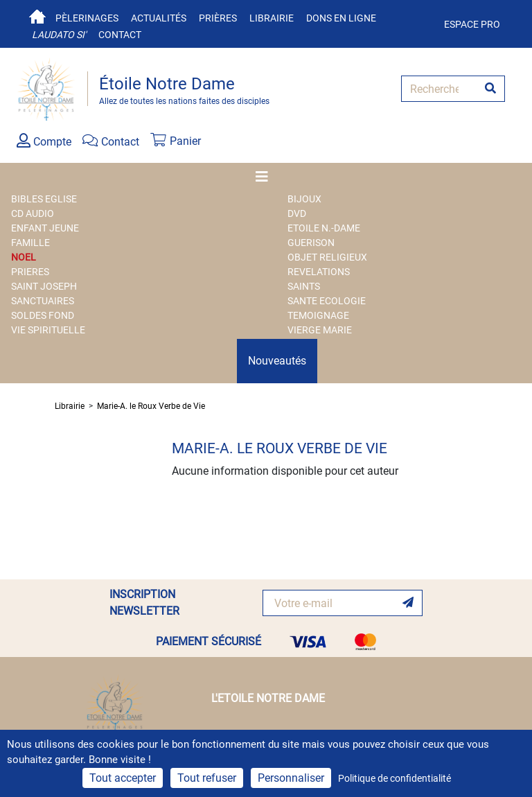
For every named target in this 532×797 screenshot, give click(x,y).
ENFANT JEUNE (45, 228)
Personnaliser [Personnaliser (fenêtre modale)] (291, 778)
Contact (120, 35)
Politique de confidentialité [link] (394, 778)
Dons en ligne (341, 18)
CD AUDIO (33, 213)
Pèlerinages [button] (87, 18)
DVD (297, 213)
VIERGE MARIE (320, 330)
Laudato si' (59, 35)
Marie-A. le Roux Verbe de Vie (151, 406)
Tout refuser (207, 778)
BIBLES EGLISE (44, 199)
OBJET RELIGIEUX (327, 257)
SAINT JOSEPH (44, 286)
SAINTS (304, 286)
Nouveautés (277, 361)
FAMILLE (30, 243)
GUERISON (311, 243)
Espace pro (472, 24)
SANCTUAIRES (43, 301)
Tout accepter (123, 778)
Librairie (272, 18)
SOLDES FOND (43, 315)
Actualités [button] (159, 18)
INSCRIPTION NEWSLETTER (144, 603)
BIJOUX (304, 199)
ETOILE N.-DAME (324, 228)
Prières (218, 18)
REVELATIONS (319, 272)
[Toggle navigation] (266, 177)
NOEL (24, 257)
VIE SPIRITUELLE (48, 330)
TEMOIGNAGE (318, 315)
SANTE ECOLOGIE (327, 301)
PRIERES (30, 272)
